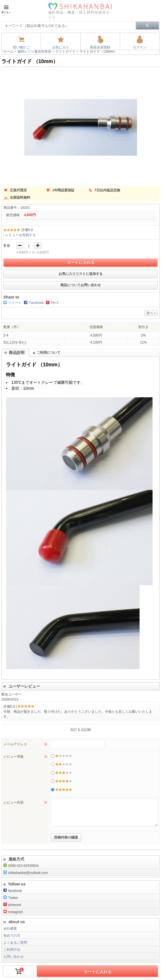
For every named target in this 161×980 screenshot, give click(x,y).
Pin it (55, 303)
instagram (13, 912)
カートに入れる (81, 263)
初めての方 (12, 936)
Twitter (11, 898)
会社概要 (10, 929)
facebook (13, 891)
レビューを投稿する (21, 235)
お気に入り (61, 47)
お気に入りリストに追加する (81, 274)
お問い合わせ (14, 957)
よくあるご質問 (15, 943)
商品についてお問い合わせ (81, 285)
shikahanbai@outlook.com (26, 873)
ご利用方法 (12, 950)
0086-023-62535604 (21, 866)
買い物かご (21, 47)
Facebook (36, 303)
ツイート (15, 303)
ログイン (140, 47)
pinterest (12, 905)
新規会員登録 (100, 47)
